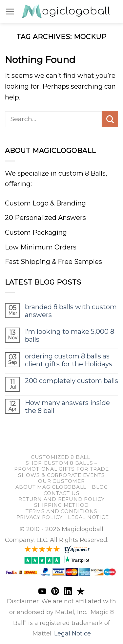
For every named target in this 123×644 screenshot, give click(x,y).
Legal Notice (88, 517)
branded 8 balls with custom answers (71, 311)
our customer (61, 481)
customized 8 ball (61, 457)
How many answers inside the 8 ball (67, 407)
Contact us (62, 493)
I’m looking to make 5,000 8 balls (70, 335)
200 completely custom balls (72, 381)
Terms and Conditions (61, 511)
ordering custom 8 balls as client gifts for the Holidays (69, 360)
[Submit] (110, 119)
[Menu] (10, 11)
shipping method (61, 505)
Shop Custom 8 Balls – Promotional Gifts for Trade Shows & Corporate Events (61, 469)
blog (100, 487)
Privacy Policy (40, 517)
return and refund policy (61, 499)
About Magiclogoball (51, 487)
